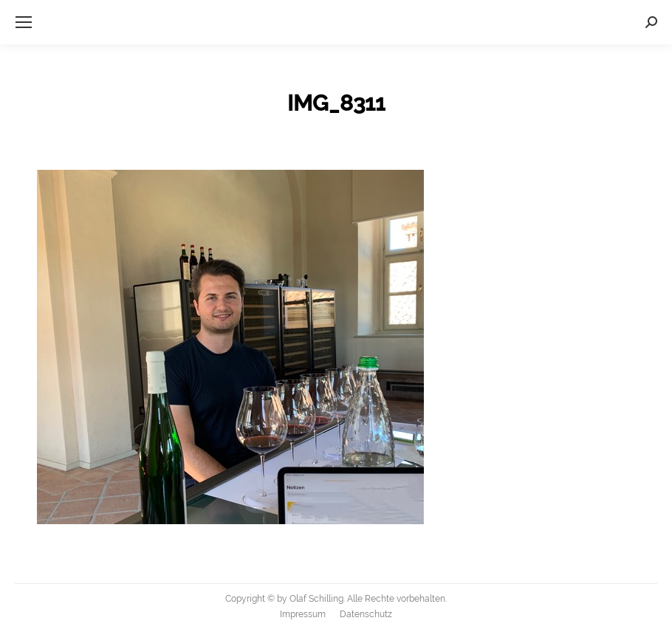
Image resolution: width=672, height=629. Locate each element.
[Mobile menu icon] (24, 22)
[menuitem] (303, 614)
